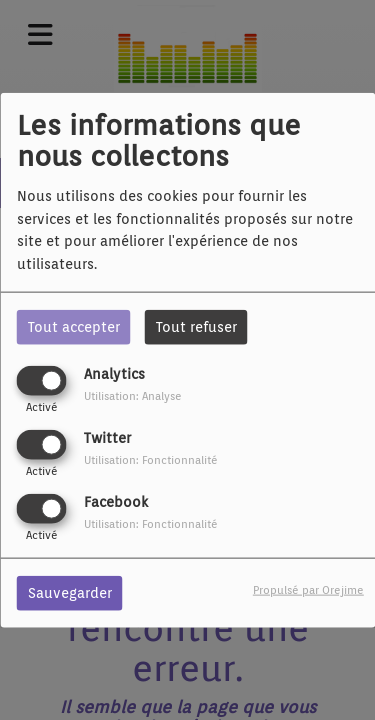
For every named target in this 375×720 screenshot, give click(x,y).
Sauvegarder (70, 593)
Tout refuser (196, 326)
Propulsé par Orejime (308, 590)
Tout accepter (74, 326)
